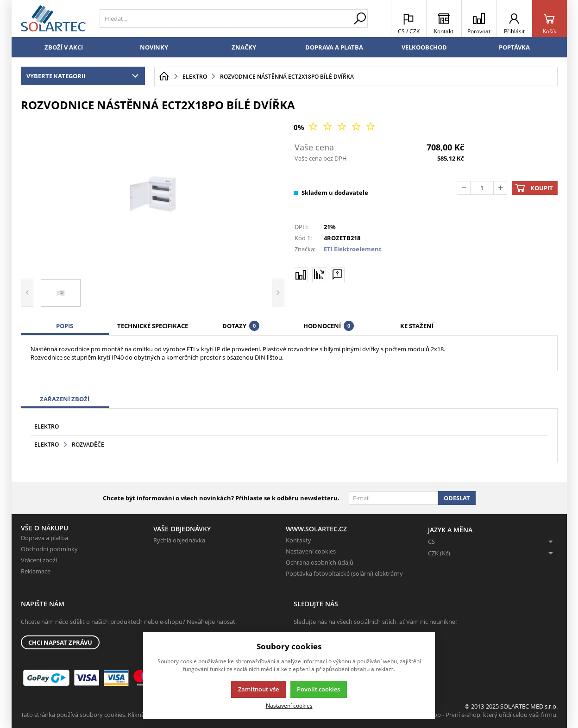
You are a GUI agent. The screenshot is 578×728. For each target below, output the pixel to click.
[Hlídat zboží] (319, 274)
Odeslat (457, 498)
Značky (244, 47)
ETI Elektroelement (353, 249)
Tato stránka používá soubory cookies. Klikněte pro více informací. (111, 715)
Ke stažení (417, 326)
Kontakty (298, 540)
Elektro (47, 426)
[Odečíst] (464, 188)
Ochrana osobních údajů (320, 562)
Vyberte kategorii (85, 76)
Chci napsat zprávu (60, 642)
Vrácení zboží (39, 560)
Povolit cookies (318, 689)
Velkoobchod (424, 47)
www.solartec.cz (316, 529)
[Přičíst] (500, 188)
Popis (65, 326)
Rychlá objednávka (179, 540)
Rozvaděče (88, 445)
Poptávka (514, 47)
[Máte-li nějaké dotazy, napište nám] (338, 274)
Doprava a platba (334, 47)
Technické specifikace (153, 326)
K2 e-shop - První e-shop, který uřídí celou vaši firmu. (486, 715)
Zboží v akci (64, 47)
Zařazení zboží (65, 399)
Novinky (154, 47)
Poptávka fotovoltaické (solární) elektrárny (344, 573)
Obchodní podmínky (49, 549)
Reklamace (36, 571)
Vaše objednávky (182, 529)
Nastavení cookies (311, 551)
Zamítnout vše (258, 689)
